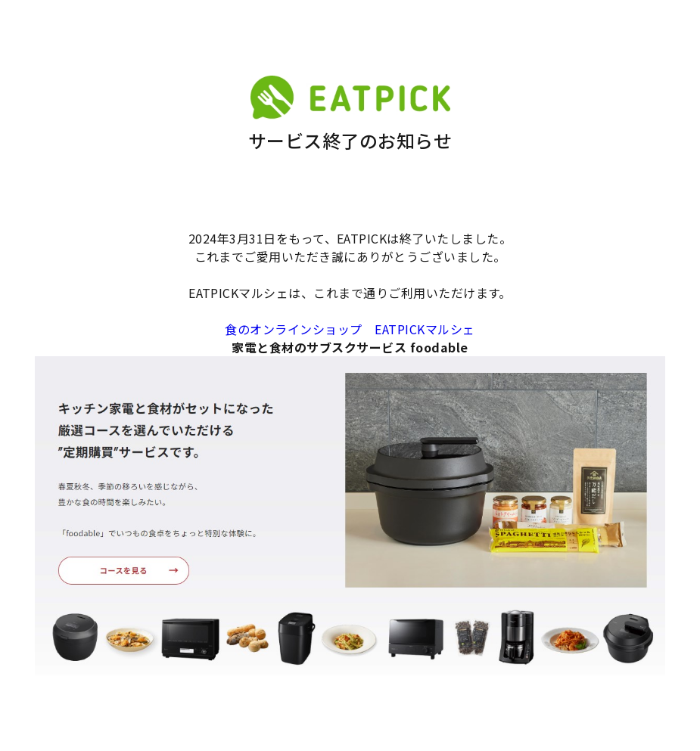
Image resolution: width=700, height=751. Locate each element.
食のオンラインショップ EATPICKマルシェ (350, 329)
